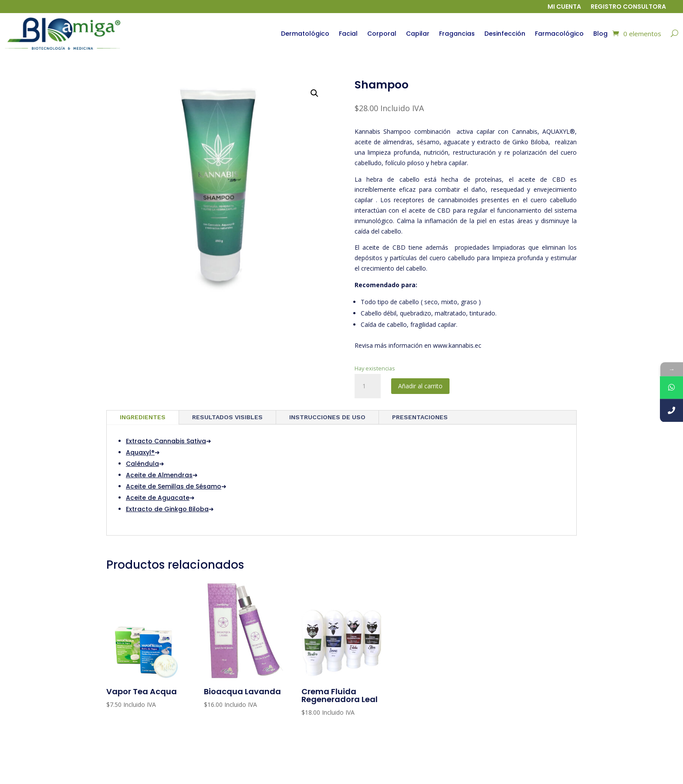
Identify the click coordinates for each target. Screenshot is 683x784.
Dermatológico (305, 34)
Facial (348, 34)
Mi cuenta (564, 7)
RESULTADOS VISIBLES (227, 417)
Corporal (382, 34)
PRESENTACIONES (420, 417)
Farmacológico (559, 34)
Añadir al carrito (420, 386)
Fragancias (457, 34)
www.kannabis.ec (457, 345)
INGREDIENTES (143, 417)
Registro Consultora (628, 7)
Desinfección (505, 34)
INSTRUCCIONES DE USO (327, 417)
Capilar (418, 34)
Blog (600, 34)
